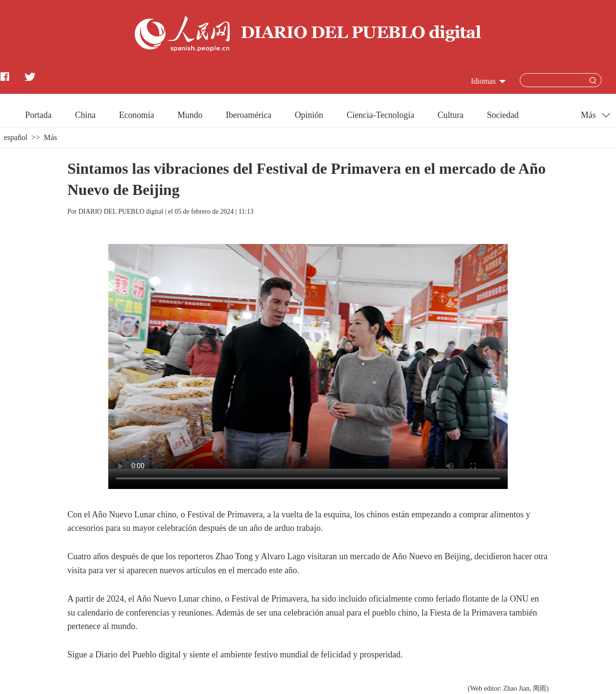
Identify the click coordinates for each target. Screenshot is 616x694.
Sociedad (503, 115)
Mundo (190, 115)
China (85, 115)
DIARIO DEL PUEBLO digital (121, 212)
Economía (136, 115)
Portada (38, 115)
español (16, 137)
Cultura (450, 115)
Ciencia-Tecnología (380, 115)
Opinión (309, 115)
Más (51, 137)
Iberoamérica (249, 115)
